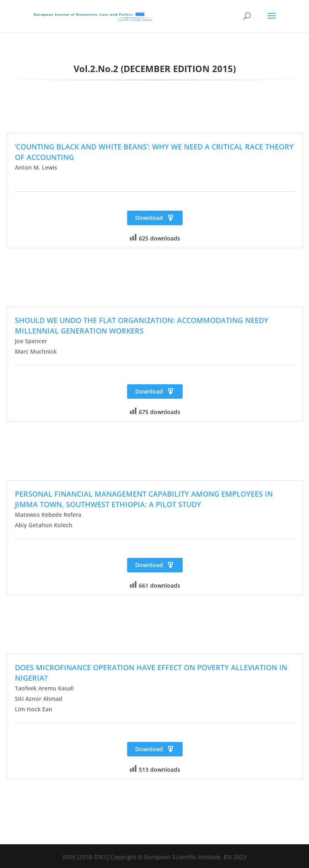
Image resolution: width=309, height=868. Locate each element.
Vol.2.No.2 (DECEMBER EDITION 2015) (155, 68)
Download (155, 218)
